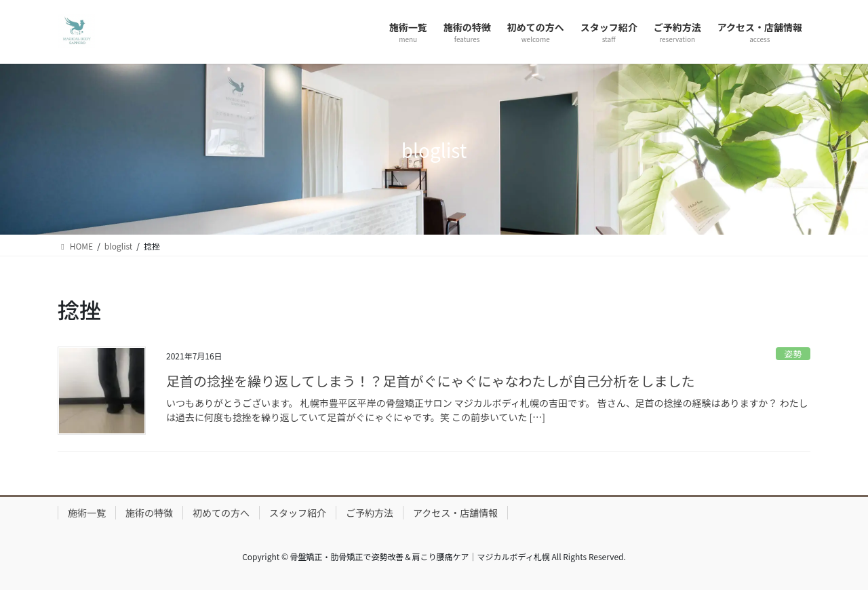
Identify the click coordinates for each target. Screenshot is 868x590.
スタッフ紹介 (298, 513)
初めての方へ (221, 513)
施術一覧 (87, 513)
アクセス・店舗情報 (455, 513)
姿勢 (793, 354)
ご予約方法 (370, 513)
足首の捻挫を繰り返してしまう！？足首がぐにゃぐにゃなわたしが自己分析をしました (430, 381)
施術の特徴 (149, 513)
